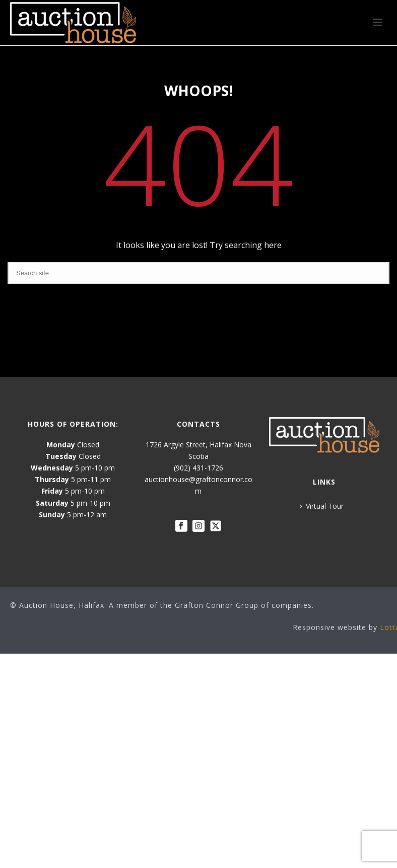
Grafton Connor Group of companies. (244, 605)
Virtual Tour (322, 506)
